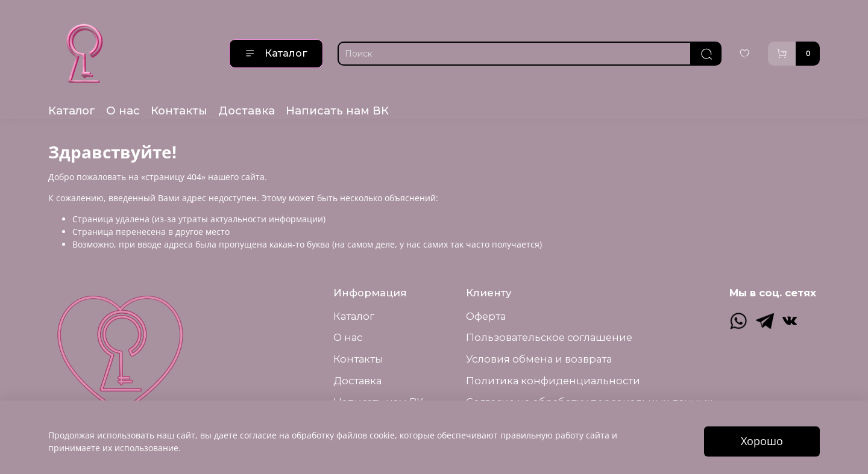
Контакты (179, 111)
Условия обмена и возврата (539, 359)
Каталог (276, 53)
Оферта (486, 316)
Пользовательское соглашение (549, 337)
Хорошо (762, 441)
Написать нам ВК (337, 111)
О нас (123, 111)
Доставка (247, 111)
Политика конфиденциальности (553, 381)
